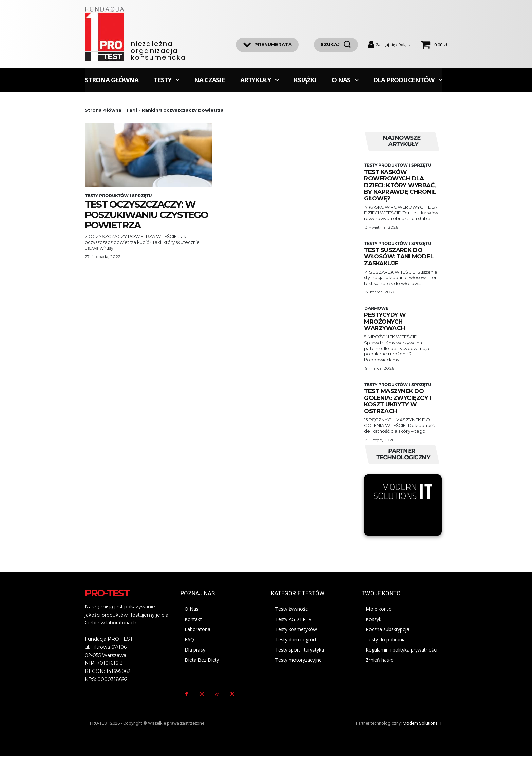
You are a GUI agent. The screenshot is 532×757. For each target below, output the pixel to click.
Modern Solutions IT (422, 724)
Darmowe (376, 309)
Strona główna (103, 110)
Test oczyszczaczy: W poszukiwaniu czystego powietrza (146, 215)
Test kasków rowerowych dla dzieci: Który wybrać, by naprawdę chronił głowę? (400, 185)
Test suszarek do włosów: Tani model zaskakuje (399, 257)
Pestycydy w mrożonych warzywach (385, 322)
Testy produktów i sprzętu (118, 196)
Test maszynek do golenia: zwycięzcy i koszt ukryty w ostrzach (397, 401)
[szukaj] (336, 45)
